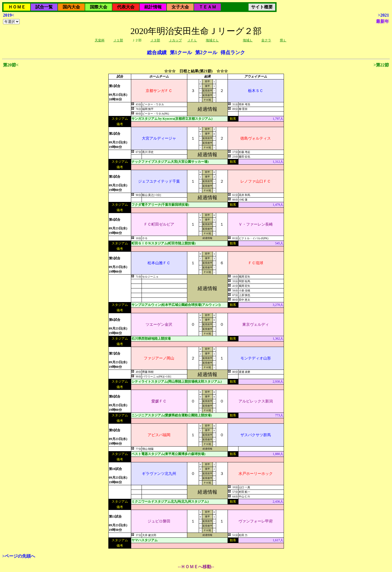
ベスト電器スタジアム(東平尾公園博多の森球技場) (169, 454)
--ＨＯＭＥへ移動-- (196, 567)
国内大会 (71, 7)
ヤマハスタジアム (145, 540)
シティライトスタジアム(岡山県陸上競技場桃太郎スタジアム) (177, 382)
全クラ (266, 40)
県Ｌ (283, 40)
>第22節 (381, 65)
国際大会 (99, 7)
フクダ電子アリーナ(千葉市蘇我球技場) (160, 205)
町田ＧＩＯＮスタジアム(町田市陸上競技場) (164, 243)
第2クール (206, 53)
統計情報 (153, 7)
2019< (9, 15)
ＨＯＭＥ (17, 7)
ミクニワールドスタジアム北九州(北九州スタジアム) (170, 502)
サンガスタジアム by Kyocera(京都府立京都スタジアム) (172, 119)
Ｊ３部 (155, 40)
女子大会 (180, 7)
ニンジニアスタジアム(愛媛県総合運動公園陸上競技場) (172, 415)
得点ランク (233, 53)
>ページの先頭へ (19, 556)
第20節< (11, 65)
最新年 (382, 21)
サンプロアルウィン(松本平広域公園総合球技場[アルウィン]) (176, 305)
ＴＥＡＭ (207, 7)
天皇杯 (100, 40)
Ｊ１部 (118, 40)
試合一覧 (44, 7)
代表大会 (126, 7)
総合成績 (157, 53)
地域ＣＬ (212, 40)
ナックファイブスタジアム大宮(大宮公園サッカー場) (170, 162)
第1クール (181, 53)
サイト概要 (262, 7)
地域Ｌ (248, 40)
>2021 (383, 15)
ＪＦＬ (192, 40)
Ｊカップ (175, 40)
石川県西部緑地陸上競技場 (151, 339)
